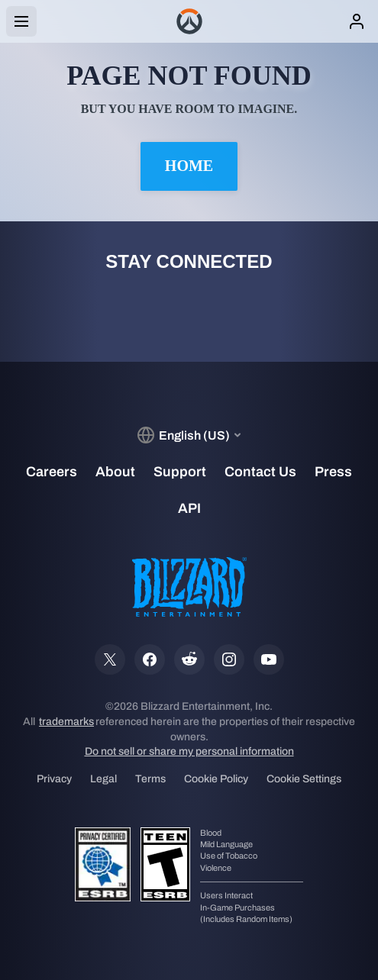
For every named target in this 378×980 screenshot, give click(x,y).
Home (189, 166)
